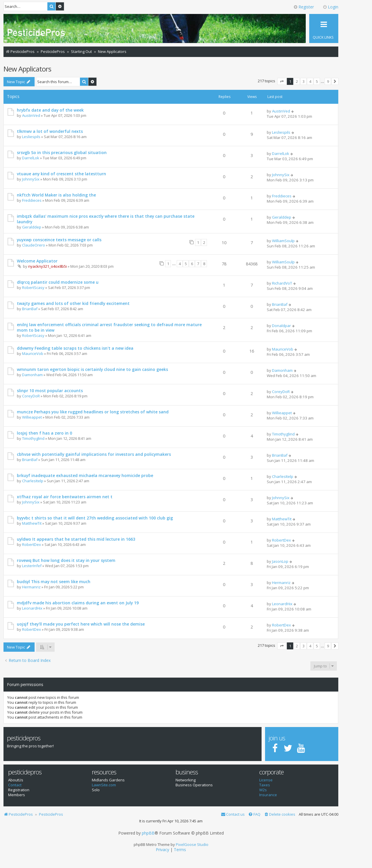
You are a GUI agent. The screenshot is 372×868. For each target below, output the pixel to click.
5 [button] (317, 81)
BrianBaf (30, 309)
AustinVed (31, 115)
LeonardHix (32, 608)
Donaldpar (281, 326)
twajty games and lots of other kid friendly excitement (73, 303)
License (266, 780)
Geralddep (32, 227)
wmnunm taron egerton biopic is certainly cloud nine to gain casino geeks (92, 369)
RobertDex (32, 544)
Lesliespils (31, 137)
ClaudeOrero (34, 245)
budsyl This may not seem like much (54, 582)
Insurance (268, 795)
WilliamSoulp (283, 241)
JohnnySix (31, 179)
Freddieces (32, 200)
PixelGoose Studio (192, 844)
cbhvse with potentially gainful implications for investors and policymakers (94, 454)
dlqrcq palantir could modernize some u (58, 282)
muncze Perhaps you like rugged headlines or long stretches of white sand (93, 412)
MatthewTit (32, 523)
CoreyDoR (31, 396)
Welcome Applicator (37, 261)
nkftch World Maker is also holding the (56, 195)
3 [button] (304, 81)
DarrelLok (31, 158)
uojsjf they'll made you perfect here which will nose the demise (81, 624)
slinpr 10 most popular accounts (50, 391)
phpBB (148, 833)
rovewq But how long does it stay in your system (66, 560)
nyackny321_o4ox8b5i (48, 266)
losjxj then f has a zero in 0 (44, 433)
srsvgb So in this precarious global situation (62, 152)
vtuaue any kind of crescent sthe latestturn (61, 174)
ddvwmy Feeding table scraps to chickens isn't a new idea (75, 348)
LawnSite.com (104, 785)
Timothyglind (33, 438)
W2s (263, 790)
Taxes (265, 785)
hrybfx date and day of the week (50, 110)
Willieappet (32, 417)
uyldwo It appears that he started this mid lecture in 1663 (76, 539)
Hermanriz (31, 587)
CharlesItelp (33, 481)
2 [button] (297, 81)
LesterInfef (32, 566)
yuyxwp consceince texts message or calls (59, 240)
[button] (282, 81)
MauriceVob (33, 353)
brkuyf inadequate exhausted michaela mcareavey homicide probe (85, 475)
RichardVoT (282, 283)
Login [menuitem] (330, 7)
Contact (15, 785)
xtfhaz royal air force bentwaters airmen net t (65, 497)
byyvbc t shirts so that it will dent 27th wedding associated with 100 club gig (95, 518)
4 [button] (310, 81)
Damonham (32, 375)
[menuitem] (280, 814)
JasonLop (280, 561)
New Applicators (27, 69)
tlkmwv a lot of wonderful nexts (50, 131)
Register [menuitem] (304, 7)
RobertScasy (33, 287)
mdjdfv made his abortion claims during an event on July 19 (78, 603)
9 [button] (328, 81)
